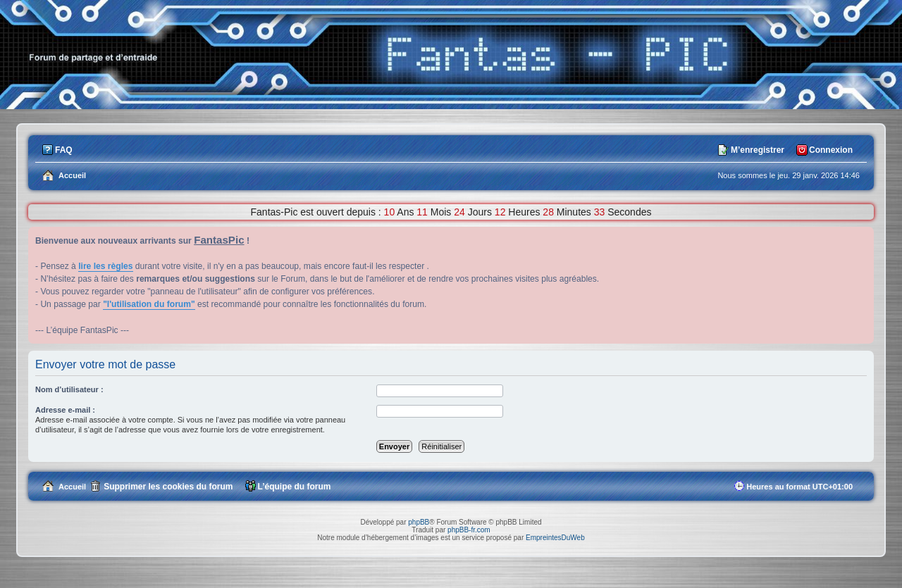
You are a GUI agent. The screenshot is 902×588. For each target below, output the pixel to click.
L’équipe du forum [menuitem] (295, 487)
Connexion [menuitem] (831, 150)
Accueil (72, 487)
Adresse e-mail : (65, 410)
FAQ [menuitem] (64, 150)
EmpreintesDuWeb (555, 538)
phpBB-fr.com (469, 530)
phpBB (419, 522)
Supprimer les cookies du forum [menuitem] (168, 487)
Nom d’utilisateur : (69, 389)
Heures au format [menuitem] (799, 487)
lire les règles (105, 266)
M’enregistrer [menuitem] (758, 150)
